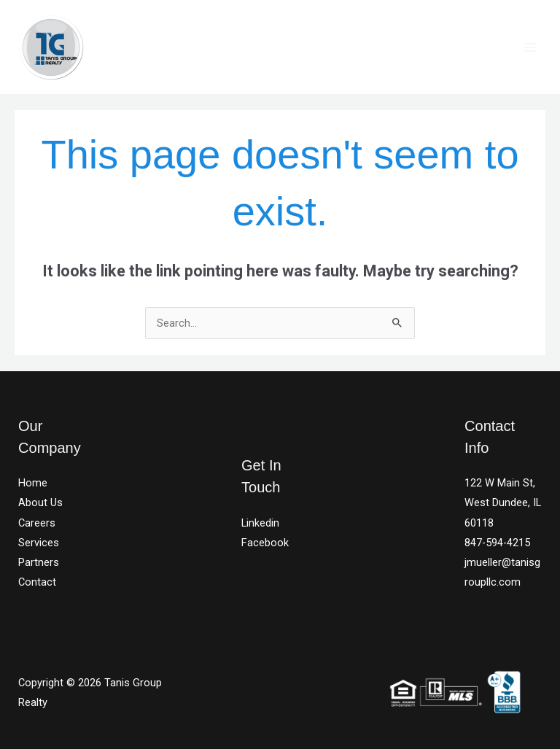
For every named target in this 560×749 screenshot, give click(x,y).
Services (39, 543)
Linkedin (260, 523)
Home (33, 483)
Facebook (265, 543)
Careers (37, 523)
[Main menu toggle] (530, 47)
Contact (37, 582)
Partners (39, 562)
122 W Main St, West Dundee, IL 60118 (503, 502)
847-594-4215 (497, 543)
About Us (40, 502)
